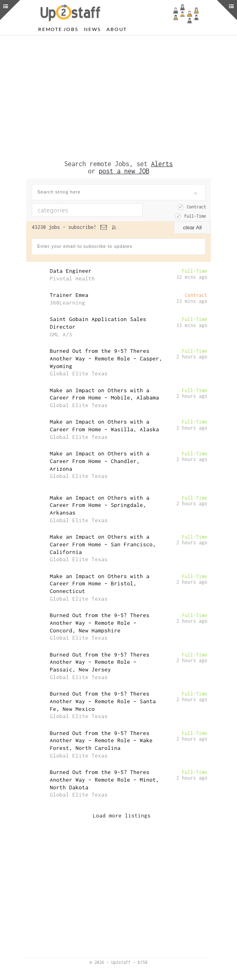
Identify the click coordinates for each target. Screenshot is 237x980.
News (92, 29)
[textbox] (84, 210)
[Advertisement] (118, 98)
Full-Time (195, 216)
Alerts (162, 164)
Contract (196, 207)
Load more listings (122, 815)
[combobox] (87, 210)
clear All (193, 227)
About (117, 29)
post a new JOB (124, 171)
